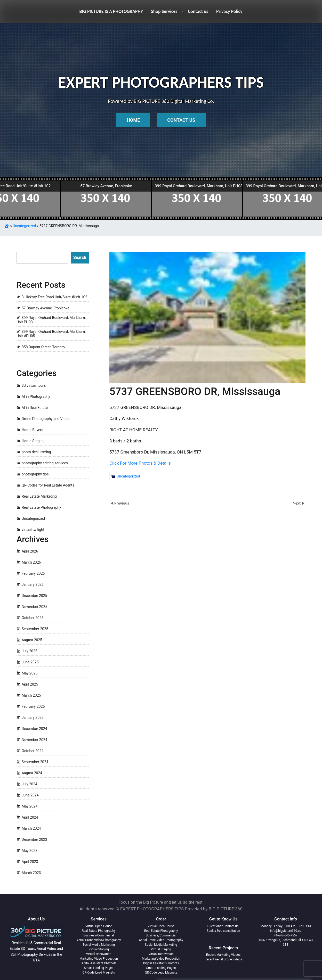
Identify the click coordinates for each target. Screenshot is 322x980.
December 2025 (34, 596)
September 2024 (35, 762)
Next (297, 503)
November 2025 (34, 607)
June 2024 (30, 795)
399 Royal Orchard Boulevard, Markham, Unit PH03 (51, 320)
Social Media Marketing (99, 945)
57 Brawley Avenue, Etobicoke (46, 308)
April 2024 (30, 817)
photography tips (35, 474)
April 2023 (30, 862)
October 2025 (33, 618)
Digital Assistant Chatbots (99, 963)
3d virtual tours (34, 385)
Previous (122, 503)
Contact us (198, 11)
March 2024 (31, 828)
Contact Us (181, 120)
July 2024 (29, 784)
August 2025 (32, 640)
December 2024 (34, 729)
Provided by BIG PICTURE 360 (214, 909)
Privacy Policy (229, 11)
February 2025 (33, 706)
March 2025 (31, 695)
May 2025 (30, 673)
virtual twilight (33, 530)
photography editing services (45, 463)
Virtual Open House (99, 926)
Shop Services (164, 11)
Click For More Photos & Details (129, 458)
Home (133, 120)
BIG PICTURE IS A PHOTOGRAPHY (111, 11)
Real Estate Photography (41, 507)
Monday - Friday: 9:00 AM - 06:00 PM (286, 926)
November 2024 (34, 740)
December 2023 (34, 839)
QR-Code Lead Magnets (99, 973)
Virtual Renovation (99, 954)
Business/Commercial (99, 935)
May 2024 (30, 806)
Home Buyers (33, 430)
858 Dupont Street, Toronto (43, 347)
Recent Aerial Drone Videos (223, 959)
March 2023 (31, 873)
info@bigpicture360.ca (286, 931)
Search (80, 257)
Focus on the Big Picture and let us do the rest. (161, 902)
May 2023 (30, 851)
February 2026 (33, 573)
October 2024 (33, 751)
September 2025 (35, 629)
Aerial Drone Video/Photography (99, 940)
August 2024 (32, 773)
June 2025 (30, 662)
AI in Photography (36, 397)
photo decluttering (36, 452)
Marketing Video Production (99, 959)
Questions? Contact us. (223, 926)
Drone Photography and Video (46, 419)
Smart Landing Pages (99, 968)
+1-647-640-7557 (286, 935)
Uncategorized (25, 226)
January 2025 (33, 718)
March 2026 (31, 562)
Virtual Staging (99, 949)
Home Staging (33, 441)
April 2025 (30, 684)
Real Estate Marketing (39, 496)
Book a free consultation (223, 931)
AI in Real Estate (35, 408)
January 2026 (33, 584)
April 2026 (30, 551)
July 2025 (29, 651)
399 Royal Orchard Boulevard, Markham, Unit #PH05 (51, 334)
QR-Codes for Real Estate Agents (48, 485)
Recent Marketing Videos (223, 955)
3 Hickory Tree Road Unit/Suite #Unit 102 (54, 297)
